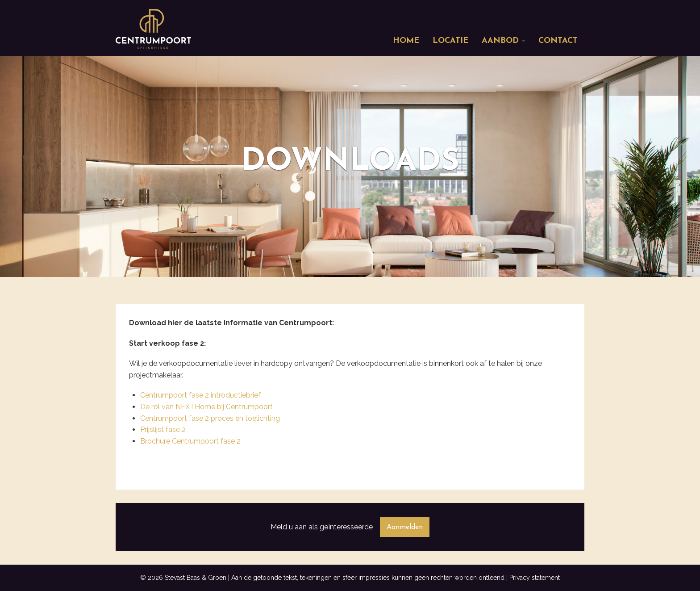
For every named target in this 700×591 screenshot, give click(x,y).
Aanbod (500, 41)
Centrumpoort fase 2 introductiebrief (200, 395)
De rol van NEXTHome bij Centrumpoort (206, 407)
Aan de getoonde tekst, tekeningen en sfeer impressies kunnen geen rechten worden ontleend (368, 578)
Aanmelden (405, 527)
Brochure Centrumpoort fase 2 (190, 441)
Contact (558, 41)
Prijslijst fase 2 (163, 430)
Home (406, 41)
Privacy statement (535, 578)
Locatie (450, 41)
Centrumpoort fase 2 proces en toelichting (210, 418)
